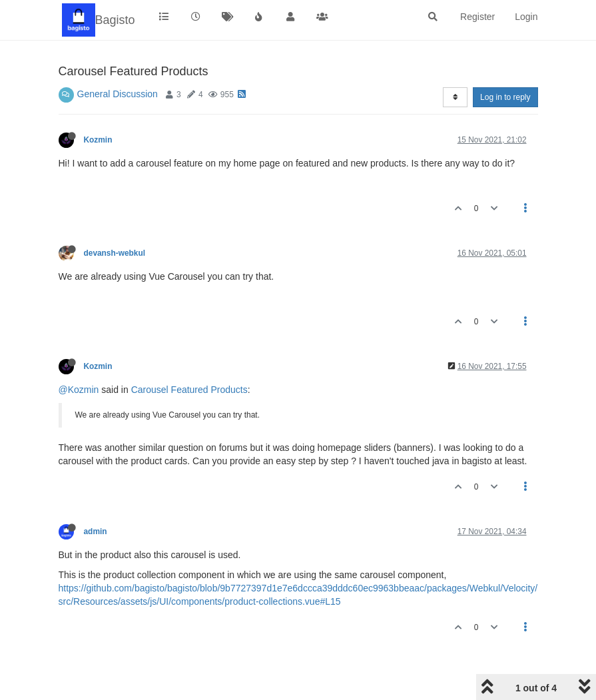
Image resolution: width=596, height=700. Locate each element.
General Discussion (118, 94)
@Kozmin (79, 390)
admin (96, 531)
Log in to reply (505, 97)
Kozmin (98, 140)
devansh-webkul (115, 253)
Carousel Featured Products (189, 390)
